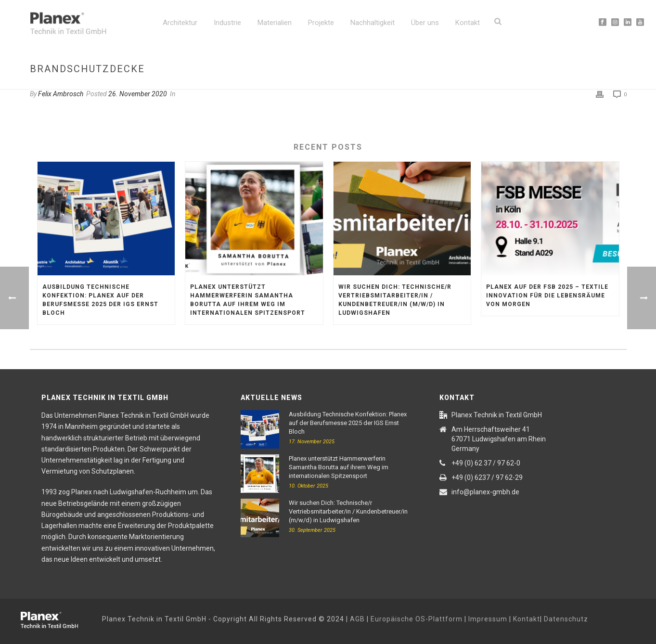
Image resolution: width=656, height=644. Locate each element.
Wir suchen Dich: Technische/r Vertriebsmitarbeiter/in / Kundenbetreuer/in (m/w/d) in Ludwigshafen (395, 300)
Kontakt (468, 23)
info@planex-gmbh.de (485, 492)
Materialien (275, 23)
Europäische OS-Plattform (417, 619)
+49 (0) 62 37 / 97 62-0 (486, 463)
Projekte (321, 23)
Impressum (488, 619)
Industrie (227, 23)
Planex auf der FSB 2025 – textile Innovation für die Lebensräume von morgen (547, 296)
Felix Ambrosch (61, 94)
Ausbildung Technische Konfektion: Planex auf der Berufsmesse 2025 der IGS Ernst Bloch (100, 300)
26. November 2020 (138, 94)
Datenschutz (566, 619)
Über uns (425, 23)
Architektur (180, 23)
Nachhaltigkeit (373, 23)
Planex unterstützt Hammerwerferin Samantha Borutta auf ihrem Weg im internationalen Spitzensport (248, 300)
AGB (357, 619)
